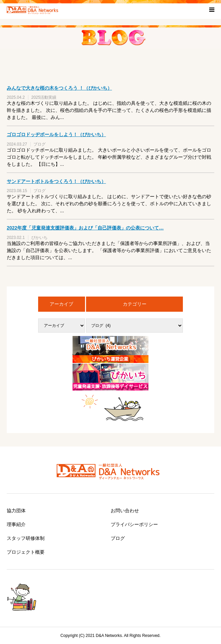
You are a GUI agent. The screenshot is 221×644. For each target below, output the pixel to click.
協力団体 (16, 511)
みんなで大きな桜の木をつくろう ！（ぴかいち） (59, 88)
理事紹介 (16, 524)
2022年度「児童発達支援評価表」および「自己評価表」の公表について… (85, 228)
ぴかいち (39, 238)
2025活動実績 (44, 97)
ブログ (39, 144)
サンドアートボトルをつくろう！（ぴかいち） (56, 181)
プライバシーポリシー (134, 524)
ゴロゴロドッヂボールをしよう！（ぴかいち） (56, 134)
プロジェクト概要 (26, 552)
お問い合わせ (125, 511)
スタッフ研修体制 (26, 538)
